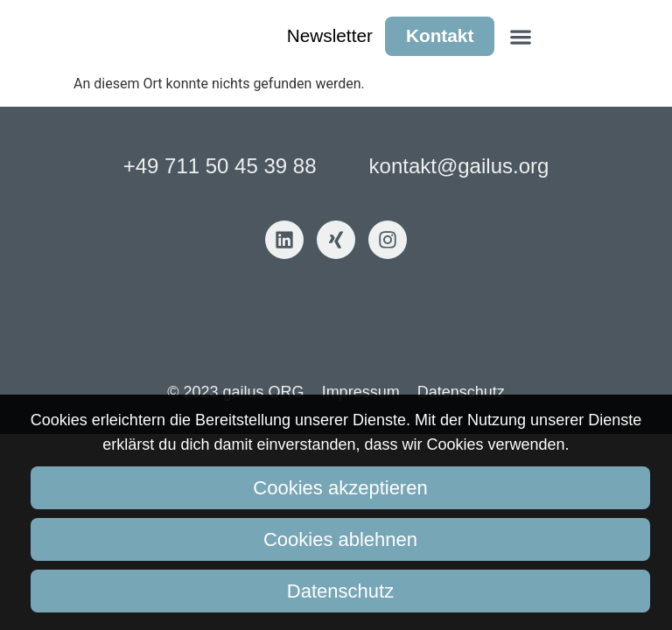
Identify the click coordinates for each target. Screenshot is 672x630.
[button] (520, 36)
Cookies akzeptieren (340, 488)
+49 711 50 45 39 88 (220, 166)
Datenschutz (340, 591)
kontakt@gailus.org (459, 166)
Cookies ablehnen (340, 539)
